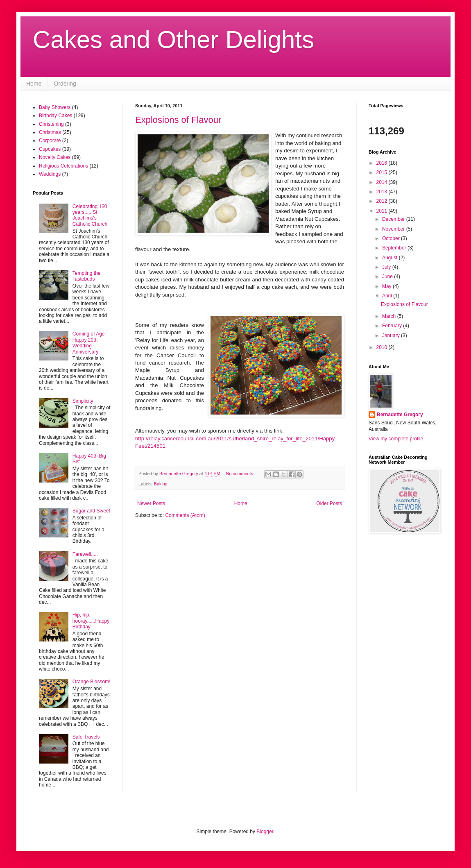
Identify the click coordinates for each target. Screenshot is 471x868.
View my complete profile (396, 439)
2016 (383, 163)
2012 (383, 201)
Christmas (50, 132)
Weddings (50, 174)
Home (34, 84)
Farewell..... (85, 554)
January (392, 335)
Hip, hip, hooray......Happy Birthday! (91, 621)
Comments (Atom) (185, 515)
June (388, 276)
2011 (383, 211)
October (392, 238)
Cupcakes (50, 149)
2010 (383, 347)
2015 (383, 172)
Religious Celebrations (63, 166)
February (393, 326)
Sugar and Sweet (91, 511)
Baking (161, 484)
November (394, 229)
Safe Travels (86, 737)
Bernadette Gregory (400, 415)
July (387, 267)
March (390, 316)
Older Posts (329, 503)
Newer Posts (151, 503)
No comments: (241, 474)
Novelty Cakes (55, 157)
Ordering (65, 84)
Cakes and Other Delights (173, 40)
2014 (383, 182)
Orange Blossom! (92, 682)
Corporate (50, 141)
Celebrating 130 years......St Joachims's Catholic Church (90, 215)
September (395, 248)
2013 (383, 192)
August (391, 258)
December (394, 219)
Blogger (265, 832)
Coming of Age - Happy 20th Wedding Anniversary (90, 343)
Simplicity (83, 401)
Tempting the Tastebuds (87, 276)
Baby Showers (55, 107)
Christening (51, 124)
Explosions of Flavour (178, 120)
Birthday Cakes (55, 116)
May (387, 286)
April (388, 296)
